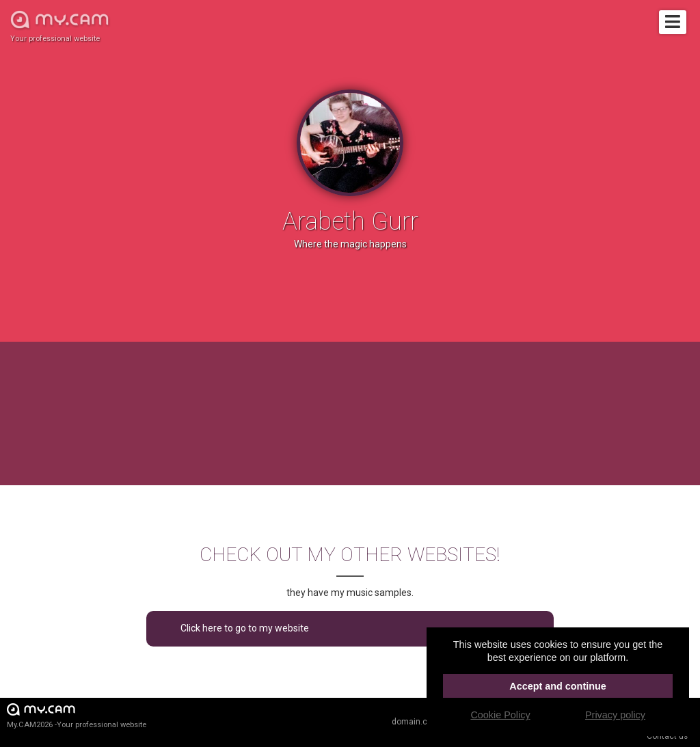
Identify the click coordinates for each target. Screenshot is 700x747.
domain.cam (416, 722)
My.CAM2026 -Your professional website (77, 715)
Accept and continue (558, 686)
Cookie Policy (500, 715)
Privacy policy (615, 715)
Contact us (667, 736)
